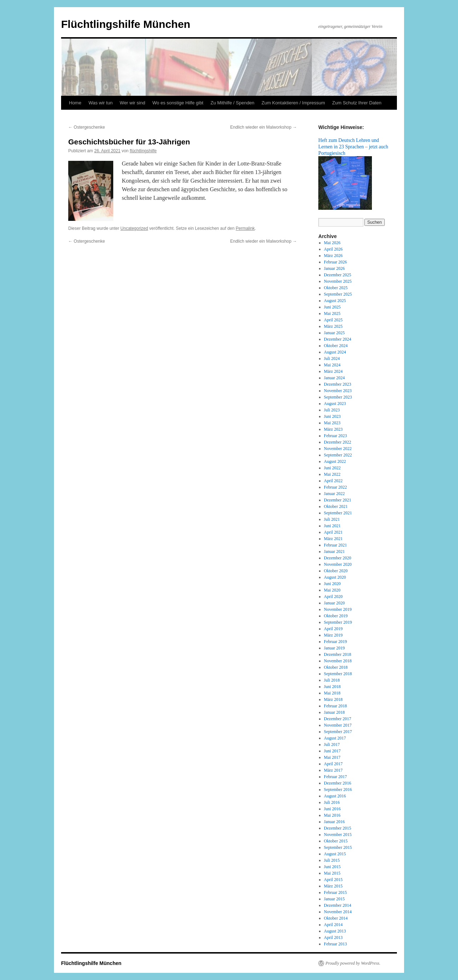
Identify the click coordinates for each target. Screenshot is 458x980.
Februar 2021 (335, 545)
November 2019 (338, 609)
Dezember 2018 (338, 654)
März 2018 (333, 699)
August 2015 (335, 854)
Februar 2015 (335, 892)
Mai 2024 (332, 365)
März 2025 (333, 326)
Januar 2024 (334, 378)
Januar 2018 (334, 712)
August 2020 (335, 577)
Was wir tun (101, 103)
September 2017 (338, 732)
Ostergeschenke (87, 127)
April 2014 (333, 925)
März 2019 (333, 635)
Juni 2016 (332, 809)
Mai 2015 (332, 873)
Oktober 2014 (336, 918)
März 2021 (333, 539)
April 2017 (333, 764)
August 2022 (335, 461)
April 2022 (333, 481)
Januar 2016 (334, 822)
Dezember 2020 (338, 558)
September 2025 (338, 294)
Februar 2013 (335, 944)
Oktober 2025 (336, 288)
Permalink (245, 228)
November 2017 (338, 725)
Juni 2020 (332, 584)
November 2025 (338, 281)
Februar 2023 (335, 436)
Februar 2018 (335, 706)
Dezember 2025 (338, 275)
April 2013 (333, 937)
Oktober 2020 (336, 571)
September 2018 (338, 674)
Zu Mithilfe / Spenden (232, 103)
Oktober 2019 (336, 616)
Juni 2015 (332, 867)
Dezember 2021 (338, 500)
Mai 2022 (332, 474)
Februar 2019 (335, 642)
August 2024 (335, 352)
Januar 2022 (334, 494)
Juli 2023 (332, 410)
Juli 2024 (332, 358)
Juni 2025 (332, 307)
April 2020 (333, 597)
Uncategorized (134, 228)
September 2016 (338, 790)
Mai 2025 (332, 313)
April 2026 (333, 249)
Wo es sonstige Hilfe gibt (178, 103)
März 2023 (333, 429)
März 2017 (333, 770)
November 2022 (338, 449)
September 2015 (338, 847)
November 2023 (338, 391)
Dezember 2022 (338, 442)
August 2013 (335, 931)
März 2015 (333, 886)
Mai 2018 (332, 693)
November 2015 (338, 835)
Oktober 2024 (336, 346)
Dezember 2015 (338, 828)
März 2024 (333, 371)
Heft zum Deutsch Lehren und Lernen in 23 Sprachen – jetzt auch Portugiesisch (353, 147)
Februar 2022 (335, 487)
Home (75, 103)
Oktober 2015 (336, 841)
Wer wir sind (132, 103)
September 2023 (338, 397)
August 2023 (335, 404)
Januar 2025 (334, 333)
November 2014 (338, 912)
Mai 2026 (332, 243)
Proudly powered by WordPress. (353, 963)
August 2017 (335, 738)
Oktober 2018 (336, 667)
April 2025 (333, 320)
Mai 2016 (332, 815)
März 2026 (333, 256)
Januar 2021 (334, 551)
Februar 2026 (335, 262)
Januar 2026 (334, 268)
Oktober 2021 (336, 506)
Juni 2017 (332, 751)
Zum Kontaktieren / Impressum (293, 103)
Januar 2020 (334, 603)
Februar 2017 (335, 777)
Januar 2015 (334, 899)
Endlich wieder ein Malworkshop (263, 127)
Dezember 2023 (338, 384)
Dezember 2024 (338, 339)
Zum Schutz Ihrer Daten (357, 103)
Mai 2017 (332, 757)
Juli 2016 (332, 802)
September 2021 (338, 513)
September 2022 (338, 455)
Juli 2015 (332, 860)
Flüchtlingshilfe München (126, 24)
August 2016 (335, 796)
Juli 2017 (332, 744)
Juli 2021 (332, 519)
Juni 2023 (332, 416)
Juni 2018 (332, 687)
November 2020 (338, 564)
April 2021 (333, 532)
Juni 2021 (332, 526)
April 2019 (333, 629)
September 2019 (338, 622)
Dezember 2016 (338, 783)
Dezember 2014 (338, 905)
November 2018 (338, 661)
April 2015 (333, 880)
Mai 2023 (332, 423)
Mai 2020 (332, 590)
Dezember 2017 (338, 719)
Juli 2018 (332, 680)
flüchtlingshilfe (143, 151)
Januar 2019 (334, 648)
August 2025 (335, 301)
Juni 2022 (332, 468)
